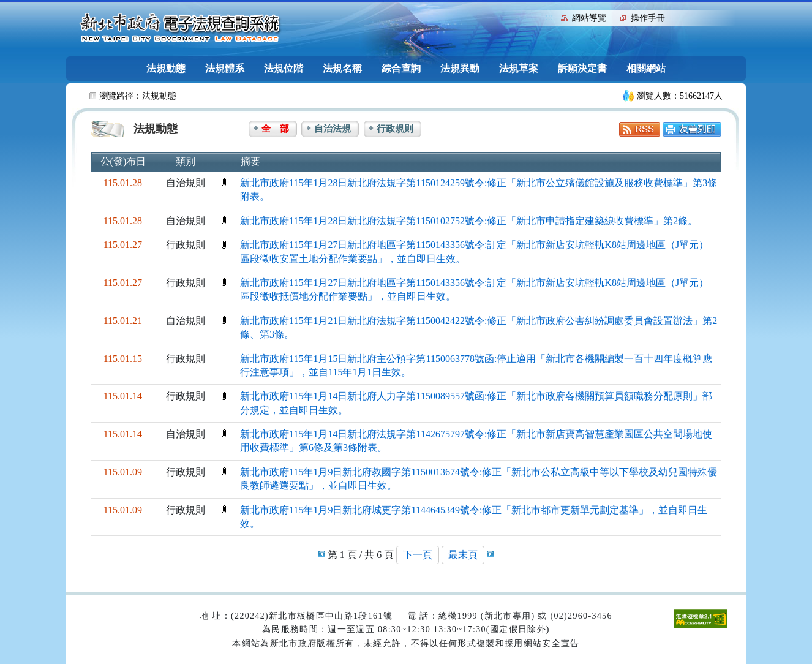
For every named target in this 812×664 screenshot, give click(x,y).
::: (549, 17)
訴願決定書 (582, 68)
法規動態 (166, 68)
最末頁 (463, 555)
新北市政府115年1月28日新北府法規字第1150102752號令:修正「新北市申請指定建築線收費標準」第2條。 (469, 221)
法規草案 (519, 68)
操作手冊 (648, 18)
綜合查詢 (401, 68)
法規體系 (225, 68)
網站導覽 (589, 18)
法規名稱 (342, 68)
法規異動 (460, 68)
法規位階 (284, 68)
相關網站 (646, 68)
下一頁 (418, 555)
